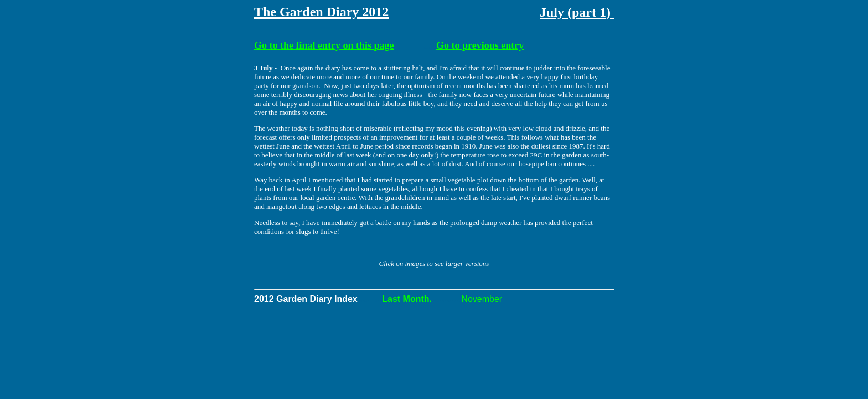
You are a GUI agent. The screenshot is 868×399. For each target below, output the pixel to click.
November (482, 299)
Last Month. (407, 299)
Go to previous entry (480, 45)
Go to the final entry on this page (324, 45)
